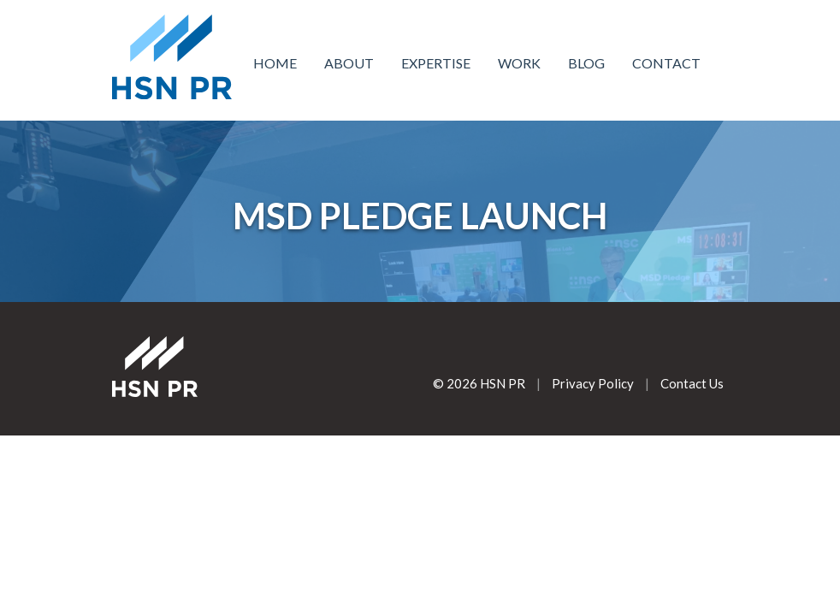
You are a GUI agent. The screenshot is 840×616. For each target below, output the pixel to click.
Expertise (436, 63)
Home (275, 63)
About (349, 63)
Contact (666, 63)
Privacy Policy (593, 383)
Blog (586, 63)
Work (519, 63)
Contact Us (692, 383)
